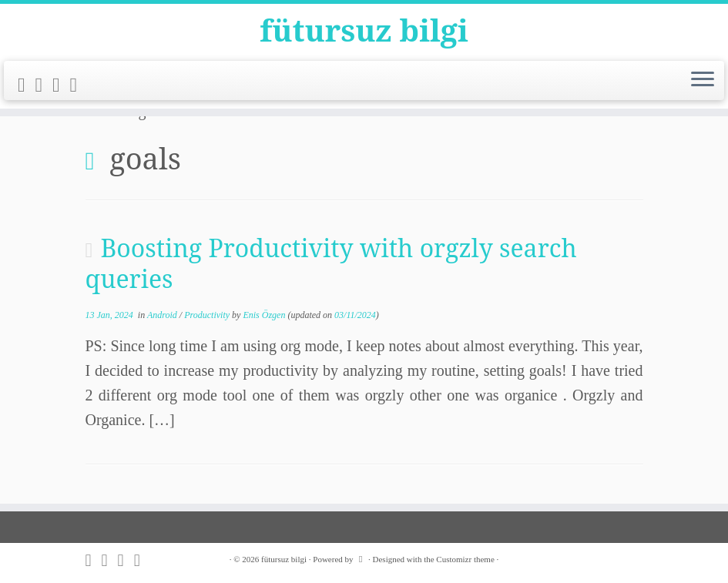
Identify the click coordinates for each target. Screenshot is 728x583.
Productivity (208, 315)
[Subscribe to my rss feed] (27, 86)
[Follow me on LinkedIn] (79, 86)
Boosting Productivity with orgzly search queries (331, 263)
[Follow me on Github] (61, 86)
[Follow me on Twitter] (44, 86)
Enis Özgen (264, 315)
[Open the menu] (703, 82)
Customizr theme (465, 559)
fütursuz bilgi (364, 31)
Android (163, 315)
